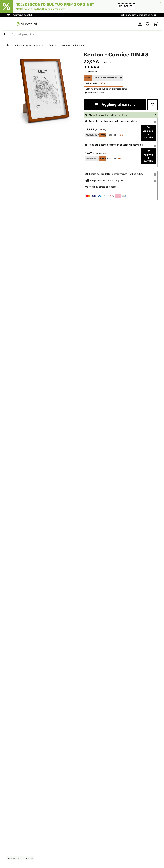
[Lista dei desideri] (148, 24)
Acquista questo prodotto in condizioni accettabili (116, 145)
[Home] (10, 45)
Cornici (52, 45)
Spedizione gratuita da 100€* (142, 15)
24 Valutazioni (91, 72)
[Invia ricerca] (5, 34)
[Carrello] (155, 24)
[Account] (140, 24)
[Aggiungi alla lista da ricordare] (152, 105)
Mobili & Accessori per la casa (29, 45)
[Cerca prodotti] (82, 34)
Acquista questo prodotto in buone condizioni (113, 121)
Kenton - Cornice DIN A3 (74, 45)
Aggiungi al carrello (115, 105)
